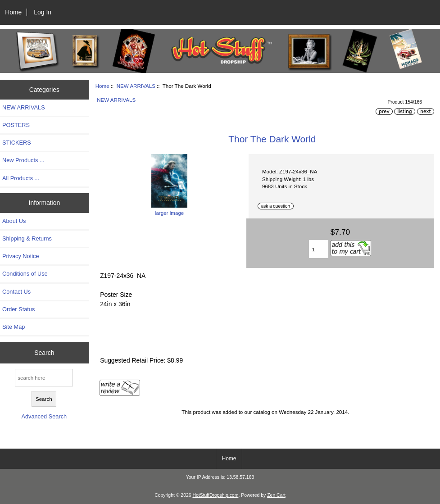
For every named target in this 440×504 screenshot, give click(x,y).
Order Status (18, 309)
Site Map (14, 327)
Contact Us (16, 292)
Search (44, 353)
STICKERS (17, 143)
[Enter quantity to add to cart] (319, 249)
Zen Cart (276, 495)
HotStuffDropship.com (215, 495)
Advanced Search (44, 416)
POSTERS (16, 125)
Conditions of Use (25, 274)
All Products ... (21, 178)
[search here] (44, 378)
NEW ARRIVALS (136, 86)
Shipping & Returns (27, 238)
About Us (14, 221)
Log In (43, 12)
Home (13, 12)
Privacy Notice (20, 256)
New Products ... (23, 160)
